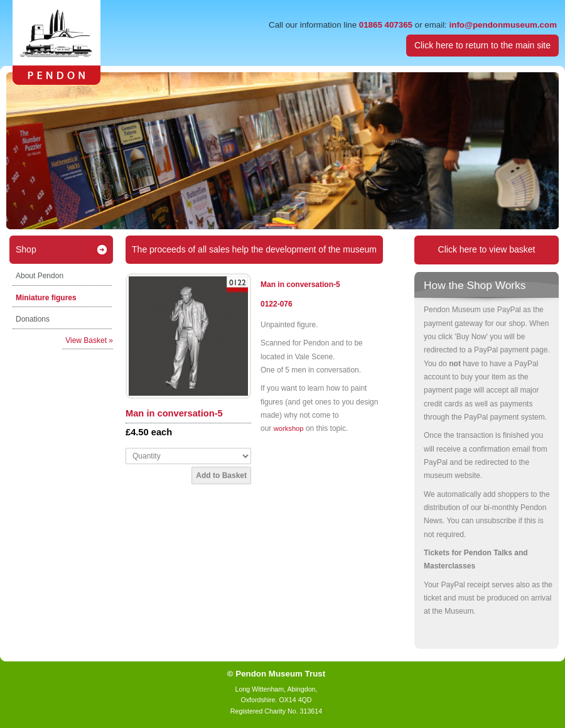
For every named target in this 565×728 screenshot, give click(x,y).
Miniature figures (46, 298)
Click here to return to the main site (482, 45)
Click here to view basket (487, 249)
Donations (33, 319)
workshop (289, 428)
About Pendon (40, 276)
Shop (26, 249)
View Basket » (89, 340)
